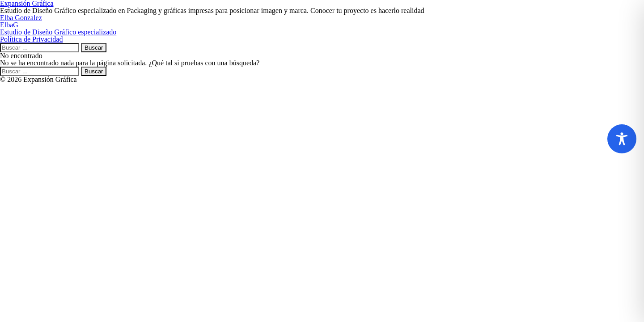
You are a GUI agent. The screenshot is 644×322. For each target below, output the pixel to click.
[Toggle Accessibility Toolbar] (622, 139)
